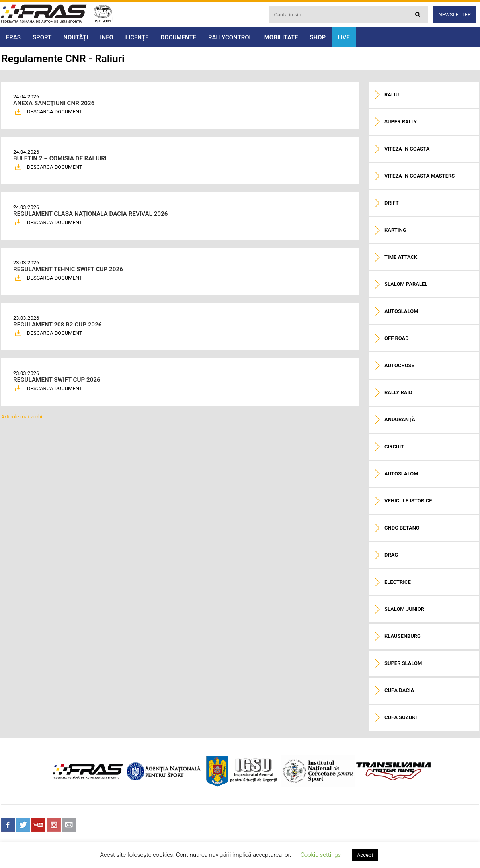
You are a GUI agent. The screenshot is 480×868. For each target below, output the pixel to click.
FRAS (13, 37)
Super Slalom (403, 663)
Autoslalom (401, 311)
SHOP (318, 37)
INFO (107, 37)
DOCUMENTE (179, 37)
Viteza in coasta (407, 149)
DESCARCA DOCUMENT (55, 112)
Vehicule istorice (408, 501)
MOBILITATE (281, 37)
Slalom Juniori (405, 609)
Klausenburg (403, 636)
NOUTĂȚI (76, 37)
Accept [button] (365, 855)
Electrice (398, 582)
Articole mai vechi (22, 417)
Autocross (399, 365)
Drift (392, 203)
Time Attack (401, 257)
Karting (395, 230)
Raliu (392, 95)
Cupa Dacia (399, 690)
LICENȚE (137, 37)
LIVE (344, 37)
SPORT (42, 37)
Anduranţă (400, 419)
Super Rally (401, 122)
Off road (397, 338)
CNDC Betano (402, 528)
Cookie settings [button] (321, 855)
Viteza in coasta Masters (420, 176)
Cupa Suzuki (401, 717)
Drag (391, 555)
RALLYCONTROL (230, 37)
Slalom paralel (406, 284)
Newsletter (455, 15)
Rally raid (398, 392)
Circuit (394, 447)
